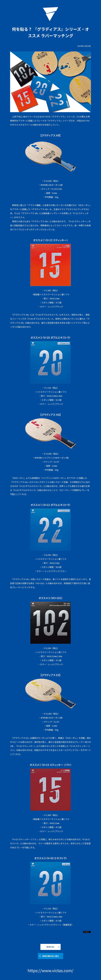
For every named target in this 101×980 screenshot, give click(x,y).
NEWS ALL (50, 947)
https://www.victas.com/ (50, 970)
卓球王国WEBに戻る (50, 956)
